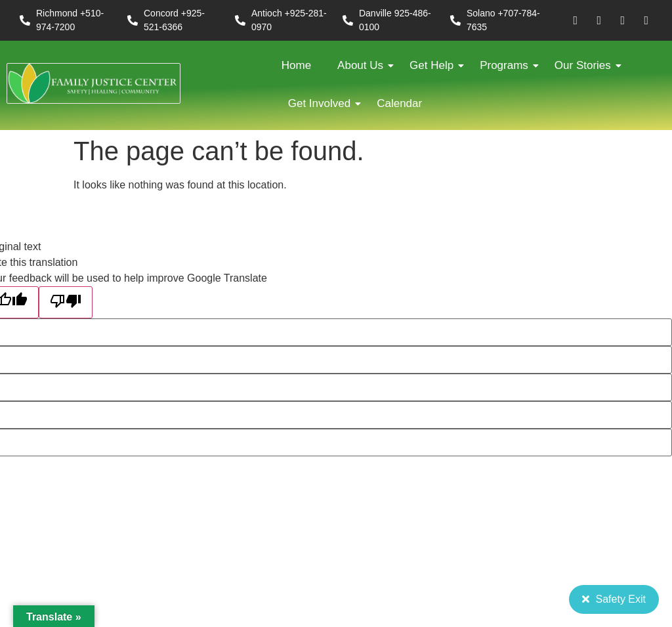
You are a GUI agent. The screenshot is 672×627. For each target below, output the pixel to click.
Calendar (399, 103)
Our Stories (586, 65)
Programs (507, 65)
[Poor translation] (66, 302)
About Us (364, 65)
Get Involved (323, 103)
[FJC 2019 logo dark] (94, 84)
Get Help (435, 65)
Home (296, 65)
